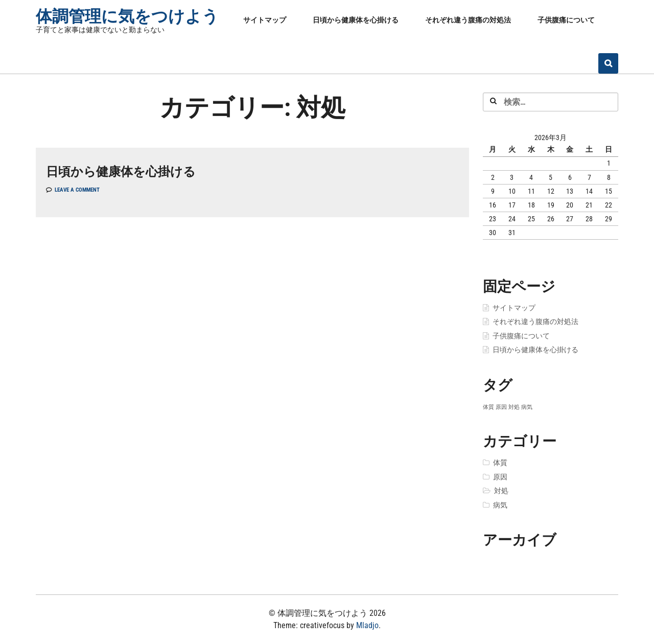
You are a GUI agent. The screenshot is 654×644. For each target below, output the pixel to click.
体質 (500, 463)
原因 (500, 477)
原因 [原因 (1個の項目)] (501, 407)
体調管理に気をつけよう (127, 16)
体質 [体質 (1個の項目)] (488, 407)
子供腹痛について (566, 20)
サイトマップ (265, 20)
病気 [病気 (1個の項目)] (527, 407)
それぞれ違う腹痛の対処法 (468, 20)
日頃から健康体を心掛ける (356, 20)
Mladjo (367, 625)
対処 (501, 491)
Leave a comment (77, 190)
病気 (500, 505)
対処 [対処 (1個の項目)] (514, 407)
